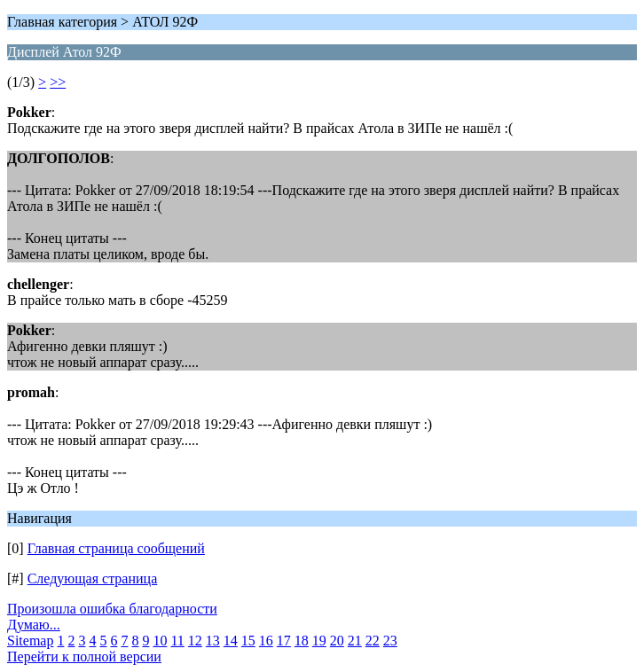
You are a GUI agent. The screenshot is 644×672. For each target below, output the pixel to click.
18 (302, 641)
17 (284, 641)
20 (337, 641)
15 (248, 641)
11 (177, 641)
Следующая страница (93, 578)
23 (390, 641)
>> (58, 82)
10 (160, 641)
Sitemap (30, 641)
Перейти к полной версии (84, 656)
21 (355, 641)
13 (213, 641)
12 (195, 641)
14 (231, 641)
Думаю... (34, 625)
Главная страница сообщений (116, 548)
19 (319, 641)
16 (266, 641)
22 (373, 641)
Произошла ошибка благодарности (112, 609)
